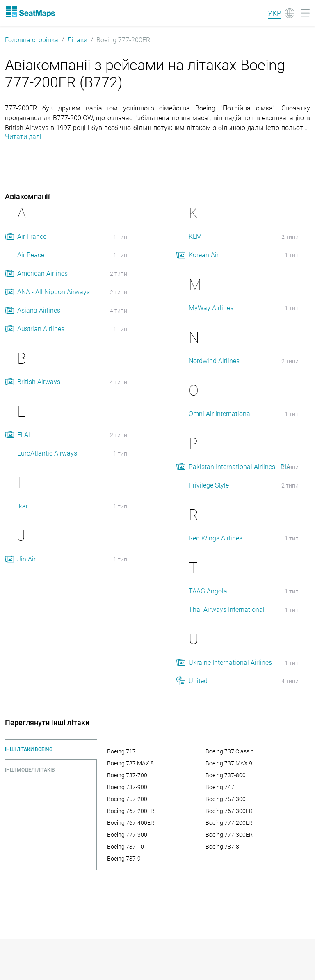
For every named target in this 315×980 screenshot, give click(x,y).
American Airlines (42, 274)
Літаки (77, 40)
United (198, 681)
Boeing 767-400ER (131, 823)
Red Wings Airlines (216, 538)
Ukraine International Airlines (230, 663)
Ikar (23, 506)
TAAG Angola (208, 591)
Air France (32, 237)
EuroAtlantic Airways (47, 453)
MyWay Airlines (211, 308)
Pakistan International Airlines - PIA (240, 467)
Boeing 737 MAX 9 (229, 763)
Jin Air (26, 559)
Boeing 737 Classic (229, 751)
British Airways (39, 382)
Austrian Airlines (41, 329)
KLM (195, 237)
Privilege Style (209, 485)
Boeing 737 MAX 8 (130, 763)
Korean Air (204, 255)
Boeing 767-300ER (229, 811)
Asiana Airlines (39, 310)
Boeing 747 (220, 787)
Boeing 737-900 (127, 787)
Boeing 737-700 (127, 775)
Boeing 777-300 (127, 835)
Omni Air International (220, 414)
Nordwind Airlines (214, 361)
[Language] (281, 13)
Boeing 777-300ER (229, 835)
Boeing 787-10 (126, 847)
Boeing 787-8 (222, 847)
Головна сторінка (32, 40)
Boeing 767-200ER (131, 811)
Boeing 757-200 (127, 799)
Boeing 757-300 (226, 799)
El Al (24, 435)
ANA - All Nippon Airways (54, 292)
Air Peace (31, 255)
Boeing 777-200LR (229, 823)
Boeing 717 (121, 751)
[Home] (30, 11)
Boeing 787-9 (124, 859)
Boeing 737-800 (226, 775)
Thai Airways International (227, 610)
